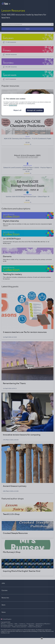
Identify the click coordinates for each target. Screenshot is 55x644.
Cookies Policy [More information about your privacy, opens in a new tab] (13, 105)
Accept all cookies (35, 110)
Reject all (18, 110)
